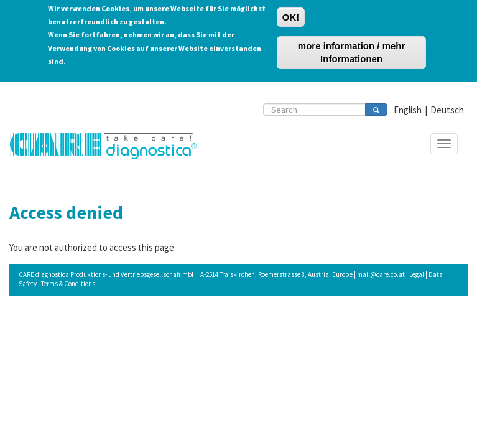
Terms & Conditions (68, 284)
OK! (291, 14)
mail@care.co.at (381, 274)
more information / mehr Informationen (352, 50)
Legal (417, 274)
